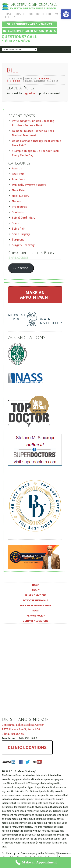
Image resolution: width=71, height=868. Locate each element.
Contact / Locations (35, 621)
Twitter (28, 762)
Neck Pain (18, 190)
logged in (29, 93)
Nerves (16, 201)
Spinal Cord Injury (23, 218)
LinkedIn (9, 762)
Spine (15, 223)
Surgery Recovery (23, 245)
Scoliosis (18, 212)
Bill (12, 70)
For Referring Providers (36, 606)
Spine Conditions (35, 595)
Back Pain (18, 174)
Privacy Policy (36, 616)
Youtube (37, 762)
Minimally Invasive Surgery (29, 185)
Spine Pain (19, 229)
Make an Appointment (35, 295)
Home (36, 585)
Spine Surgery (21, 234)
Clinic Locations (27, 747)
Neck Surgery (21, 196)
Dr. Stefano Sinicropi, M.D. (33, 5)
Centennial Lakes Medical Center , (23, 729)
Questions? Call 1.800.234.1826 (19, 39)
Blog (35, 611)
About (36, 590)
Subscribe (21, 268)
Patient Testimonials (36, 600)
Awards (17, 168)
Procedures (19, 207)
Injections (18, 179)
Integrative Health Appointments (30, 31)
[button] (66, 14)
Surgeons (18, 240)
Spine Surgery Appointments (30, 24)
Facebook (21, 762)
